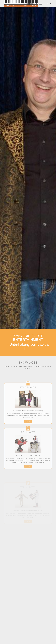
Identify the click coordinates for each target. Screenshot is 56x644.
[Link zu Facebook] (48, 4)
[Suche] (35, 4)
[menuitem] (35, 4)
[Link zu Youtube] (50, 4)
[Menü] (39, 4)
